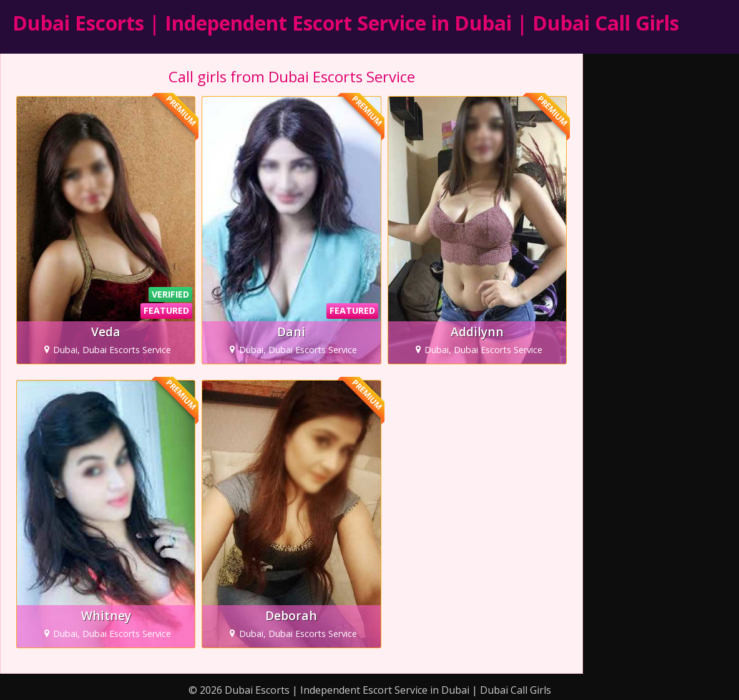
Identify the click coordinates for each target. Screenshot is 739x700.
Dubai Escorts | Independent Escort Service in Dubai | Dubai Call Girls (346, 23)
